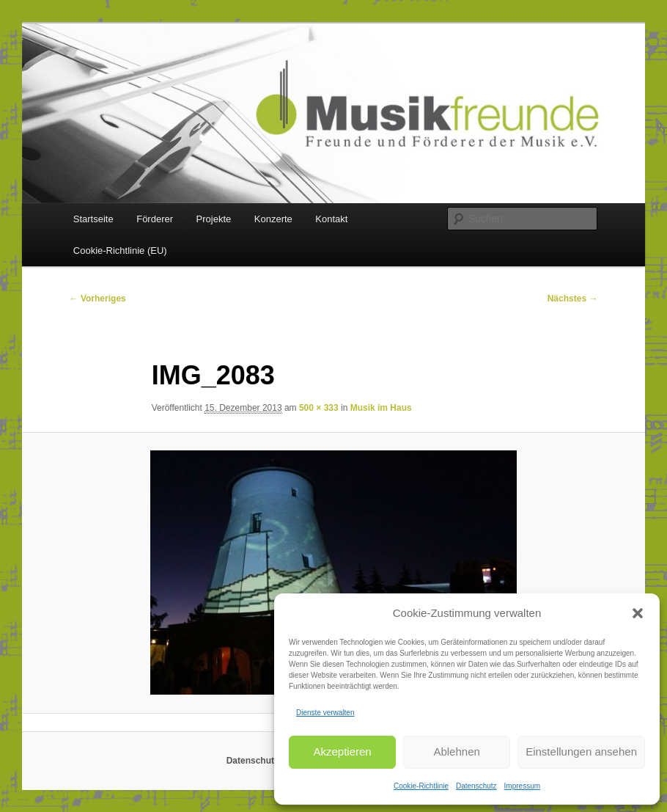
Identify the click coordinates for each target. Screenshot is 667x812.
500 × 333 (319, 408)
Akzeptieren (342, 751)
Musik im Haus (381, 408)
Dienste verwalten (325, 713)
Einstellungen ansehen (581, 751)
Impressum (522, 786)
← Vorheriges (98, 299)
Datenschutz (476, 786)
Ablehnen (456, 751)
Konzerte (273, 219)
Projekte (214, 219)
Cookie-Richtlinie (421, 786)
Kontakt (331, 219)
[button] (638, 613)
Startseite (93, 219)
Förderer (155, 219)
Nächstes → (573, 299)
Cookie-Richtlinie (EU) (120, 250)
